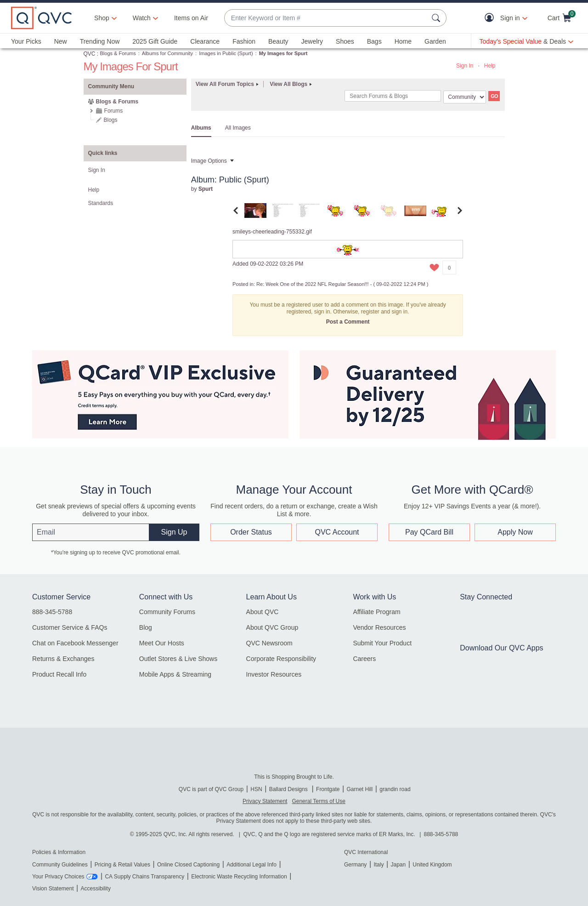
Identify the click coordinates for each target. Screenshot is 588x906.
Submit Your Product (382, 643)
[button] (491, 18)
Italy (379, 865)
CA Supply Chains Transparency (144, 877)
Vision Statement (53, 889)
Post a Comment (348, 322)
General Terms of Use (319, 801)
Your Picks (26, 41)
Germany (355, 865)
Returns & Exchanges (63, 659)
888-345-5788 (52, 612)
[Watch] (142, 18)
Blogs (111, 120)
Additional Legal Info (252, 865)
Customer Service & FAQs (70, 627)
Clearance (205, 41)
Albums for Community (167, 53)
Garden (435, 41)
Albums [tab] (201, 128)
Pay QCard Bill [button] (429, 532)
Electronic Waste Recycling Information (239, 877)
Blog (146, 627)
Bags (374, 41)
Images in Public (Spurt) (226, 53)
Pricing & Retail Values (122, 865)
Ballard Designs (289, 789)
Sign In (465, 66)
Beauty (278, 41)
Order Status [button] (251, 532)
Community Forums (167, 612)
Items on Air (191, 18)
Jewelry (312, 41)
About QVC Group (272, 627)
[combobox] (326, 18)
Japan (398, 865)
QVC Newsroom (269, 643)
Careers (364, 659)
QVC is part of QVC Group (211, 789)
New (61, 41)
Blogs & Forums (118, 53)
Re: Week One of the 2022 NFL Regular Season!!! (313, 284)
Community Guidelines (60, 865)
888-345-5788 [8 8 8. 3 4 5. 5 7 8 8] (441, 834)
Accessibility (96, 889)
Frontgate (328, 789)
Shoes (345, 41)
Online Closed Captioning (188, 865)
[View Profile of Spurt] (206, 189)
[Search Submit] (437, 18)
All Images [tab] (238, 128)
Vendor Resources (379, 627)
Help (490, 66)
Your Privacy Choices (58, 877)
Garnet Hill (359, 789)
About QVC (263, 612)
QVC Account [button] (337, 532)
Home (403, 41)
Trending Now (100, 41)
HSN (256, 789)
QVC (90, 54)
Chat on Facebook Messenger (75, 643)
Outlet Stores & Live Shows (178, 659)
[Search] (393, 96)
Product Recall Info (59, 674)
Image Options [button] (209, 161)
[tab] (255, 210)
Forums (114, 111)
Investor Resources (274, 674)
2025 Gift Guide (155, 41)
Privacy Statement (265, 801)
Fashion (244, 41)
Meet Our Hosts (162, 643)
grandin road (395, 789)
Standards (101, 203)
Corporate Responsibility (281, 659)
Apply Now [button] (515, 532)
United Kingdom (432, 865)
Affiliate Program (376, 612)
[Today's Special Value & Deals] (526, 41)
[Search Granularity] (465, 97)
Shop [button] (102, 18)
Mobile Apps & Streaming (175, 674)
